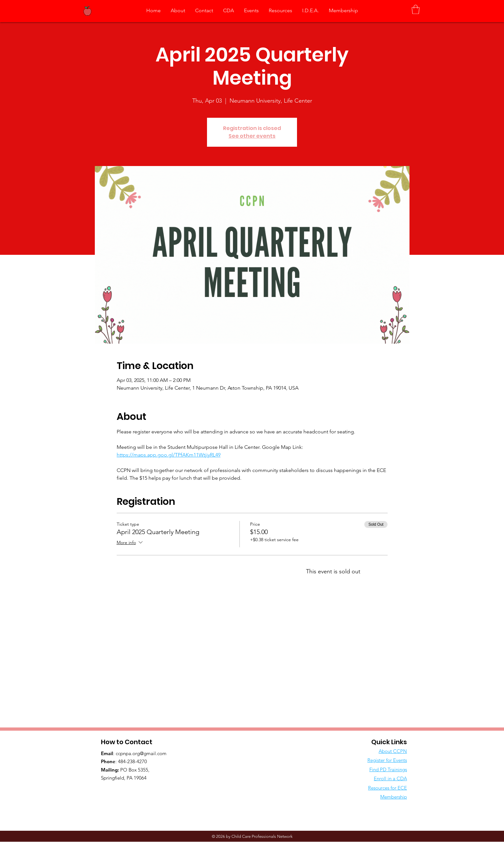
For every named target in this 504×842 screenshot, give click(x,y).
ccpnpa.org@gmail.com (141, 753)
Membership (394, 797)
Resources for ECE (387, 788)
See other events (252, 136)
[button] (416, 9)
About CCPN (393, 751)
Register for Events (387, 760)
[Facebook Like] (141, 791)
